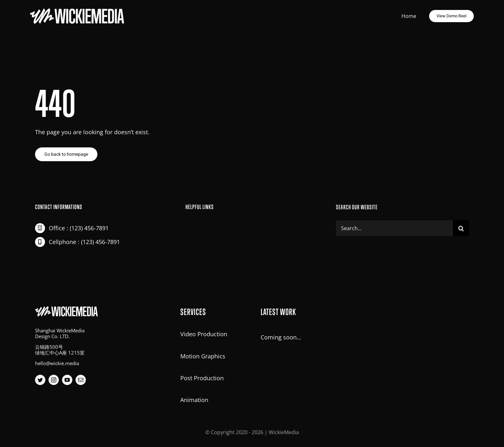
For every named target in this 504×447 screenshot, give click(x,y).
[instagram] (54, 380)
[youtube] (67, 380)
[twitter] (40, 380)
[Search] (461, 229)
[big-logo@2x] (78, 9)
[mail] (81, 380)
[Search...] (394, 229)
